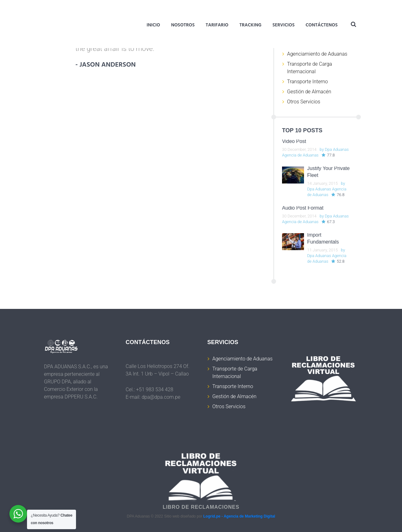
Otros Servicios (304, 102)
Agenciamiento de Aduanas (317, 54)
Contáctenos (322, 25)
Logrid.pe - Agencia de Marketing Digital (239, 516)
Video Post (294, 141)
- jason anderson (106, 65)
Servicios (283, 25)
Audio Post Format (303, 208)
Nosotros (183, 25)
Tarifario (217, 25)
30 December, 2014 (299, 149)
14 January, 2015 (322, 183)
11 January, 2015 (322, 250)
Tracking (250, 25)
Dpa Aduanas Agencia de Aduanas (315, 152)
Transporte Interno (307, 82)
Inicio (153, 25)
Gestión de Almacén (309, 92)
